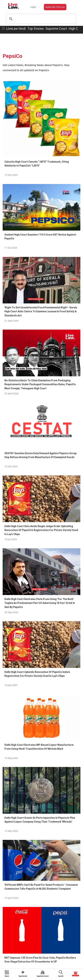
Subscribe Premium (55, 7)
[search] (40, 19)
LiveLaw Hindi (16, 29)
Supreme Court (56, 29)
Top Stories (36, 29)
